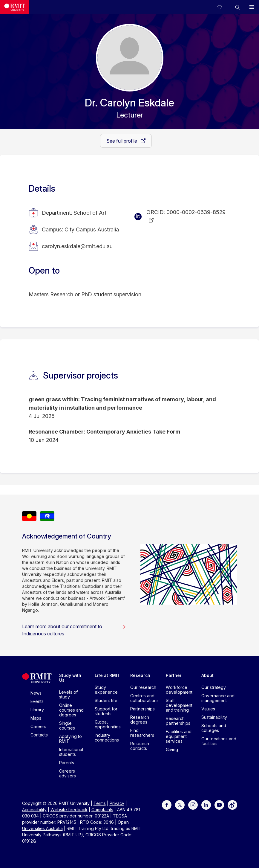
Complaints (102, 810)
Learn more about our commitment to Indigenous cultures (74, 630)
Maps (36, 718)
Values (208, 709)
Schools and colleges (214, 728)
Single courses (67, 726)
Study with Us (70, 678)
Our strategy (214, 687)
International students (71, 752)
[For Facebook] (167, 804)
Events (37, 701)
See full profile (122, 141)
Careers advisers (68, 773)
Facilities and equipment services (179, 736)
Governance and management (218, 698)
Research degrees (140, 720)
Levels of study (68, 694)
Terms (100, 803)
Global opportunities (108, 724)
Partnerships (142, 709)
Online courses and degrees (71, 710)
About (207, 675)
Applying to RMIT (71, 739)
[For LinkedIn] (206, 804)
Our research (143, 687)
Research (140, 675)
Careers (38, 726)
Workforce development (179, 690)
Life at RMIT (107, 675)
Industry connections (107, 737)
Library (37, 710)
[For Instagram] (193, 804)
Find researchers (142, 733)
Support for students (106, 711)
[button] (237, 7)
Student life (106, 700)
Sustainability (214, 717)
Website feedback (69, 810)
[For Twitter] (180, 804)
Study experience (106, 690)
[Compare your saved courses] (223, 7)
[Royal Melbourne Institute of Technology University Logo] (15, 7)
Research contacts (140, 746)
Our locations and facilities (219, 741)
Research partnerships (178, 721)
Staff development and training (179, 705)
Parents (67, 763)
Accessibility (34, 810)
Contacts (39, 735)
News (36, 693)
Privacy (117, 803)
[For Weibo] (232, 804)
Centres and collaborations (144, 698)
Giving (172, 749)
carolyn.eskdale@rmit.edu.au (77, 246)
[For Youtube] (219, 804)
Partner (174, 675)
